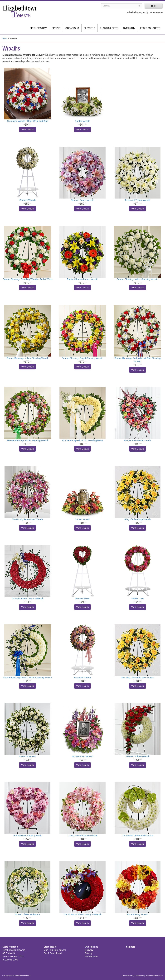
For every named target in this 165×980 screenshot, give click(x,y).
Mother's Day (38, 28)
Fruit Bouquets (150, 28)
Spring (56, 28)
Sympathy (129, 28)
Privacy (89, 953)
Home (5, 38)
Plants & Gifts (109, 28)
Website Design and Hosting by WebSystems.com (143, 975)
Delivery (89, 950)
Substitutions (91, 956)
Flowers (90, 28)
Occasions (72, 28)
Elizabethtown (21, 11)
